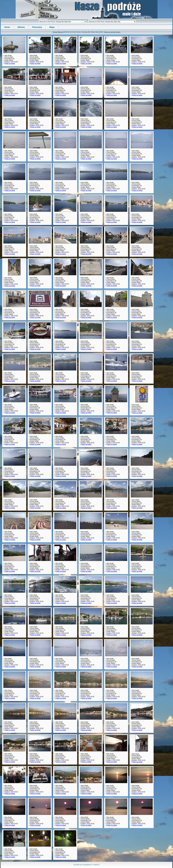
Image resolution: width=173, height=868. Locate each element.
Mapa (52, 27)
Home (7, 27)
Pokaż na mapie (10, 63)
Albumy (21, 27)
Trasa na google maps (112, 32)
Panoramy (37, 27)
